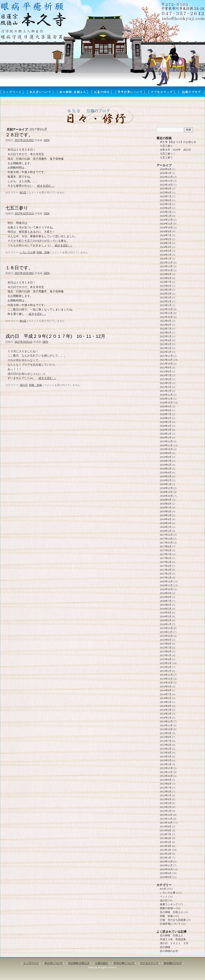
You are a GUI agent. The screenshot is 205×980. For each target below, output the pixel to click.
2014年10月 (166, 683)
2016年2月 (166, 620)
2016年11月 (166, 585)
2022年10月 (166, 317)
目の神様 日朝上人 (172, 912)
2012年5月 (166, 795)
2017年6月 (166, 558)
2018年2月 (166, 527)
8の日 (23, 193)
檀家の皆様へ (168, 908)
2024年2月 (166, 255)
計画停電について (170, 924)
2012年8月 (166, 784)
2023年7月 (166, 282)
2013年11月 (166, 725)
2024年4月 (166, 247)
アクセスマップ (149, 963)
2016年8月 (166, 597)
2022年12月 (166, 309)
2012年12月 (166, 768)
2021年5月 (166, 383)
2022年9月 (166, 321)
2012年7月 (166, 788)
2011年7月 (166, 834)
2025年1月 (166, 216)
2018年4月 (166, 519)
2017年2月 (166, 574)
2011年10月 (166, 823)
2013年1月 (166, 764)
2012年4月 (166, 799)
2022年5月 (166, 336)
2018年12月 (166, 488)
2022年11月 (166, 313)
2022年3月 (166, 344)
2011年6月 (166, 838)
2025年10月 (166, 185)
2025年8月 (166, 193)
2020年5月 (166, 422)
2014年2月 (166, 714)
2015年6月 (166, 652)
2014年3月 (166, 710)
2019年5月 (166, 469)
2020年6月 (166, 418)
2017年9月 (166, 547)
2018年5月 (166, 515)
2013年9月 (166, 733)
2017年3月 (166, 570)
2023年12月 (166, 263)
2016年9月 (166, 593)
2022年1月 (166, 352)
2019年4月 (166, 473)
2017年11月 (166, 539)
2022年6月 (166, 333)
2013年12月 (166, 722)
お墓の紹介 (102, 963)
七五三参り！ (168, 154)
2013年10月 (166, 729)
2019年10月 (166, 449)
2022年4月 (166, 340)
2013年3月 (166, 757)
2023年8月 (166, 278)
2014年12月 (166, 675)
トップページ (31, 963)
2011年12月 (166, 815)
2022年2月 (166, 348)
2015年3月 (166, 663)
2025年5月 (166, 204)
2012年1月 (166, 811)
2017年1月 (166, 578)
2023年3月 (166, 298)
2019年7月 (166, 461)
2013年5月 (166, 749)
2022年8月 (166, 325)
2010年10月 (166, 869)
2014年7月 (166, 694)
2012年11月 (166, 772)
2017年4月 (166, 566)
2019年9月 (166, 453)
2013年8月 (166, 737)
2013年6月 (166, 745)
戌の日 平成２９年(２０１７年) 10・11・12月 (55, 336)
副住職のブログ (173, 963)
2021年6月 (166, 379)
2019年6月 (166, 465)
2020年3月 (166, 430)
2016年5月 (166, 609)
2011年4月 (166, 846)
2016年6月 (166, 605)
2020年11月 (166, 399)
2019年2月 (166, 480)
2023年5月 (166, 290)
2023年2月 (166, 301)
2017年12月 (166, 535)
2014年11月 (166, 679)
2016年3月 (166, 617)
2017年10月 (166, 543)
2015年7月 (166, 648)
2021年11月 (166, 360)
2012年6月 (166, 792)
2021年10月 (166, 364)
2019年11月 (166, 445)
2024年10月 (166, 228)
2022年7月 (166, 329)
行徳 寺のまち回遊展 (173, 920)
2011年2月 (166, 854)
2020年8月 (166, 410)
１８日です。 (19, 268)
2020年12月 (166, 395)
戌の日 (24, 385)
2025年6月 (166, 200)
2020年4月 (166, 426)
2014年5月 (166, 702)
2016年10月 (166, 589)
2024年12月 (166, 220)
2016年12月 (166, 582)
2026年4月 (166, 169)
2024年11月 (166, 224)
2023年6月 (166, 286)
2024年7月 (166, 235)
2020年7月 (166, 414)
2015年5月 (166, 655)
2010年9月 (166, 873)
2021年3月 (166, 387)
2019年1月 (166, 484)
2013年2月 (166, 760)
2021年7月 (166, 375)
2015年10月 (166, 636)
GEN (47, 140)
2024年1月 (166, 259)
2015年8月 (166, 644)
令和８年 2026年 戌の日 (175, 150)
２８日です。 (19, 135)
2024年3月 (166, 251)
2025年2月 (166, 212)
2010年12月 (166, 862)
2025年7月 (166, 196)
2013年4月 (166, 753)
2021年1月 (166, 391)
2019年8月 (166, 457)
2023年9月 (166, 274)
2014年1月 (166, 718)
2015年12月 (166, 628)
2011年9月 (166, 827)
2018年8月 (166, 504)
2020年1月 (166, 438)
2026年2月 (166, 173)
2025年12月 (166, 177)
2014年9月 (166, 687)
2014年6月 (166, 698)
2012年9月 (166, 780)
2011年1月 (166, 858)
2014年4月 (166, 706)
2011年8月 (166, 830)
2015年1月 (166, 671)
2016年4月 (166, 613)
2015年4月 (166, 659)
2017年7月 (166, 554)
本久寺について (54, 963)
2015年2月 (166, 667)
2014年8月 (166, 690)
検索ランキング (169, 904)
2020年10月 (166, 403)
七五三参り (17, 208)
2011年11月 (166, 819)
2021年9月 (166, 368)
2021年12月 (166, 356)
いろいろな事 (28, 252)
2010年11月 (166, 865)
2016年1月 (166, 624)
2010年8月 (166, 877)
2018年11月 (166, 492)
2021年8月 (166, 371)
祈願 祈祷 (43, 252)
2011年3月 (166, 850)
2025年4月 (166, 208)
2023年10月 (166, 270)
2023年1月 (166, 305)
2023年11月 (166, 266)
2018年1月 (166, 531)
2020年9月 (166, 406)
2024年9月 (166, 231)
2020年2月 (166, 434)
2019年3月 (166, 476)
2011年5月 (166, 842)
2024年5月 (166, 243)
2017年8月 (166, 550)
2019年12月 (166, 441)
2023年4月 (166, 294)
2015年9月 (166, 640)
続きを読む (46, 186)
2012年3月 (166, 803)
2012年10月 (166, 776)
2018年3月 (166, 523)
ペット (164, 897)
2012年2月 (166, 807)
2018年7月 (166, 508)
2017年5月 (166, 562)
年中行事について (124, 963)
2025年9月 (166, 189)
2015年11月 (166, 632)
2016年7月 (166, 601)
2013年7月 (166, 741)
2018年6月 (166, 512)
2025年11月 (166, 181)
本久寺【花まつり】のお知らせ (178, 142)
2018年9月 (166, 500)
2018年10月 (166, 496)
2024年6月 (166, 239)
